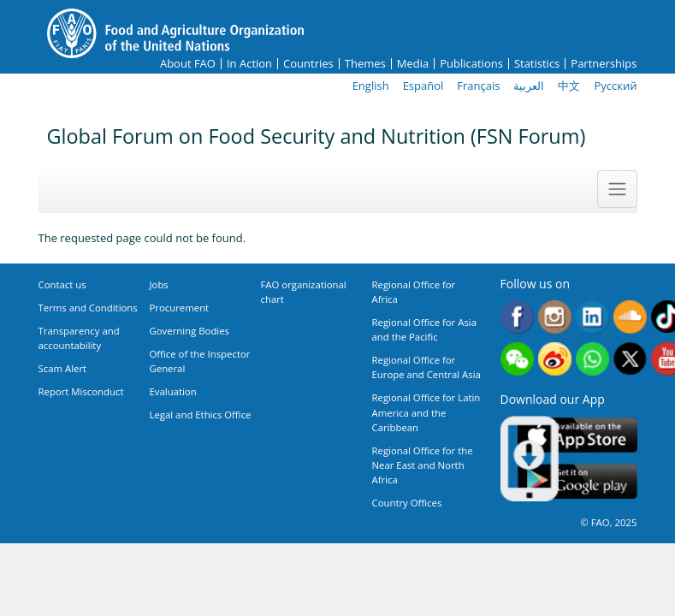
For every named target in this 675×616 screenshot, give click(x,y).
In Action (249, 64)
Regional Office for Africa (414, 292)
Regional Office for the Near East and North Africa (423, 465)
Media (413, 64)
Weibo (555, 359)
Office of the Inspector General (200, 361)
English (371, 86)
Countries (308, 64)
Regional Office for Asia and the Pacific (425, 329)
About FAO (188, 64)
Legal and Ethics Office (201, 415)
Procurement (180, 308)
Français (478, 86)
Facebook (517, 317)
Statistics (537, 64)
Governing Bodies (190, 331)
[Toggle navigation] (617, 189)
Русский (615, 86)
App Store (577, 435)
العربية (529, 86)
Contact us (62, 284)
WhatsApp (592, 359)
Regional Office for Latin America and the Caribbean (426, 412)
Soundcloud (630, 317)
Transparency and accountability (79, 338)
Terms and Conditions (88, 308)
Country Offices (407, 503)
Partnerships (604, 64)
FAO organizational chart (304, 292)
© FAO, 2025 (608, 522)
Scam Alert (63, 368)
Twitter (630, 359)
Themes (365, 64)
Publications (471, 64)
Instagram (555, 317)
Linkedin (592, 317)
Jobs (159, 284)
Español (423, 86)
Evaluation (173, 391)
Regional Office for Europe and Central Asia (426, 367)
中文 (569, 86)
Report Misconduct (81, 391)
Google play (577, 482)
